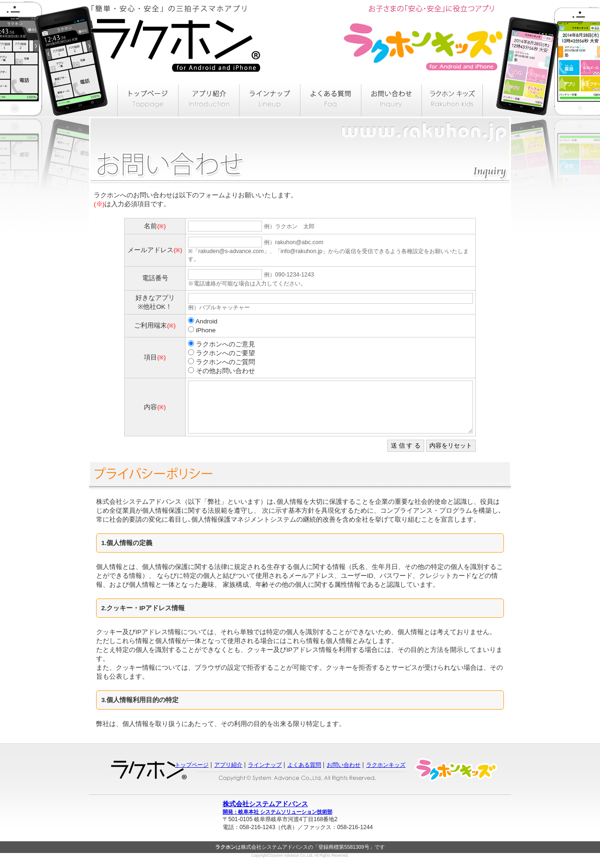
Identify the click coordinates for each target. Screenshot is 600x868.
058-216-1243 (257, 837)
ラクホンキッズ (386, 775)
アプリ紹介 (228, 775)
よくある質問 (304, 775)
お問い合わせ (344, 775)
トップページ (192, 775)
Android (206, 321)
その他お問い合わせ (225, 371)
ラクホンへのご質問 (225, 362)
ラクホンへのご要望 (225, 353)
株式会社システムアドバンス (300, 818)
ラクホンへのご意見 (225, 344)
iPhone (206, 330)
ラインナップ (265, 775)
